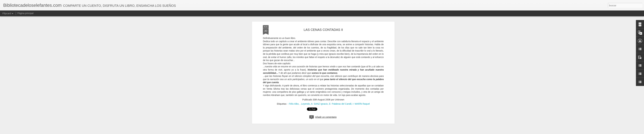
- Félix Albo (293, 20)
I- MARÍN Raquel (361, 20)
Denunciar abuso (345, 132)
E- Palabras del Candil (340, 20)
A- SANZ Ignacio (319, 20)
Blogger (334, 132)
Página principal (25, 13)
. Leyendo (305, 20)
